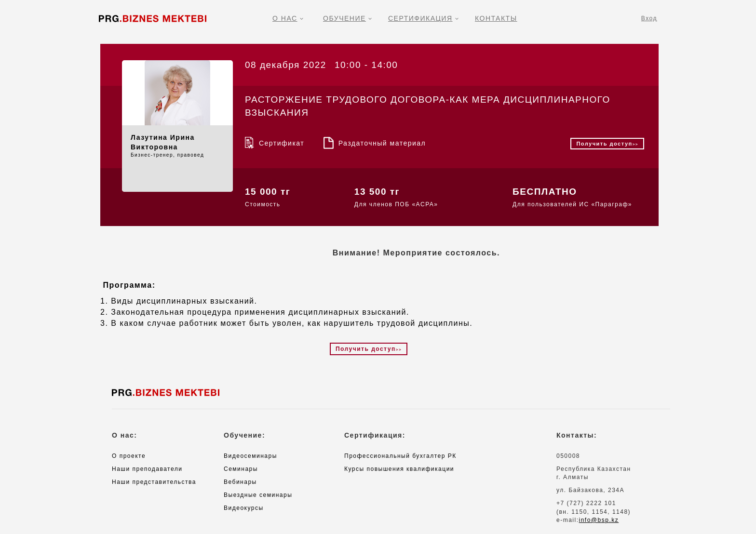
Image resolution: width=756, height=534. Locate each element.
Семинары (241, 469)
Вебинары (240, 482)
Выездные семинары (258, 495)
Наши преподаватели (147, 469)
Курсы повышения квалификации (399, 469)
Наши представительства (154, 482)
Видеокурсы (244, 508)
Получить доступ (607, 144)
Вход (649, 18)
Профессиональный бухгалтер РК (400, 456)
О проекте (129, 456)
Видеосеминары (250, 456)
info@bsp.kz (599, 520)
